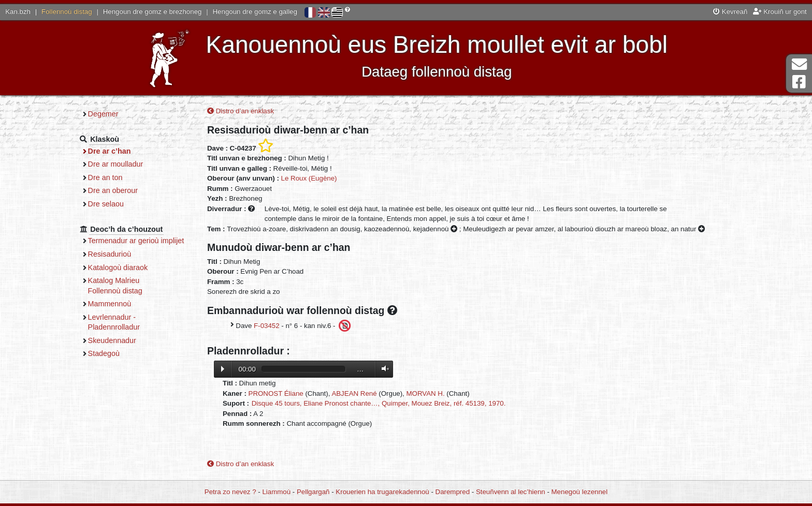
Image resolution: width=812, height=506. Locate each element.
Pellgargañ (313, 492)
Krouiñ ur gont (780, 12)
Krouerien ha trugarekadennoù (382, 492)
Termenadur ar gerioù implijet (136, 241)
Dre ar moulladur (116, 164)
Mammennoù (110, 304)
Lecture (223, 369)
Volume (383, 369)
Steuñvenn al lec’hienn (511, 492)
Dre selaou (106, 204)
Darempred (453, 492)
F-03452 (267, 325)
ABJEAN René (354, 393)
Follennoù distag (67, 12)
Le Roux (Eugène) (309, 178)
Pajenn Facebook (799, 82)
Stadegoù (104, 353)
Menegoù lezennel (580, 492)
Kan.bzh (18, 12)
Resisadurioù (110, 254)
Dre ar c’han (110, 151)
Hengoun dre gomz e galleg (255, 12)
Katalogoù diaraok (118, 267)
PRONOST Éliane (276, 393)
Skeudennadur (112, 340)
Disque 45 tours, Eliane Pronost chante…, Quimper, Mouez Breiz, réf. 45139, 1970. (379, 403)
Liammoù (276, 492)
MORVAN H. (426, 393)
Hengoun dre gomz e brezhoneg (153, 12)
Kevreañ (730, 12)
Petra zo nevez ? (230, 492)
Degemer (103, 114)
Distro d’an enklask (241, 111)
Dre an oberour (113, 190)
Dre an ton (105, 177)
